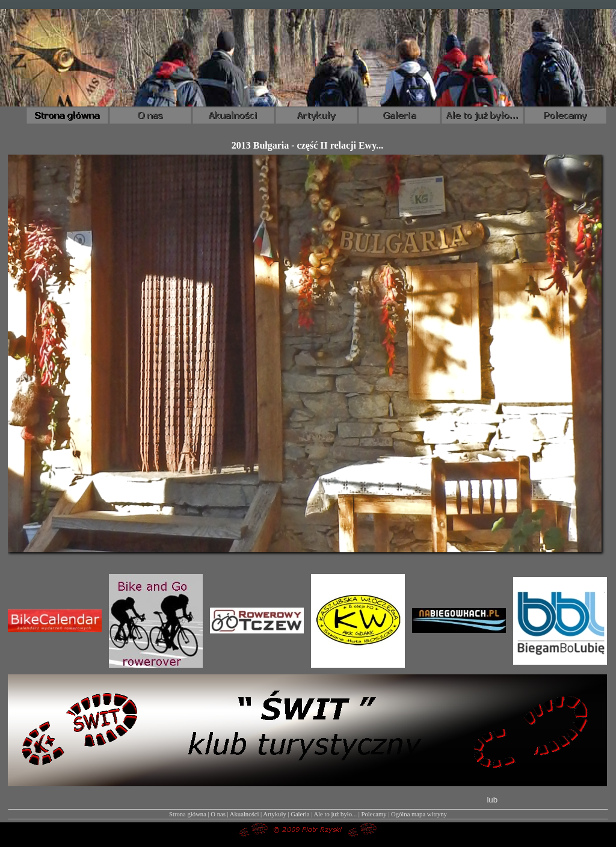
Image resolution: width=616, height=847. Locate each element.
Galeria (300, 814)
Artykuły (274, 814)
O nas (218, 814)
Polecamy (374, 814)
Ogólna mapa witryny (419, 814)
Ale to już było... (335, 814)
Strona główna (188, 814)
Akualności (245, 814)
